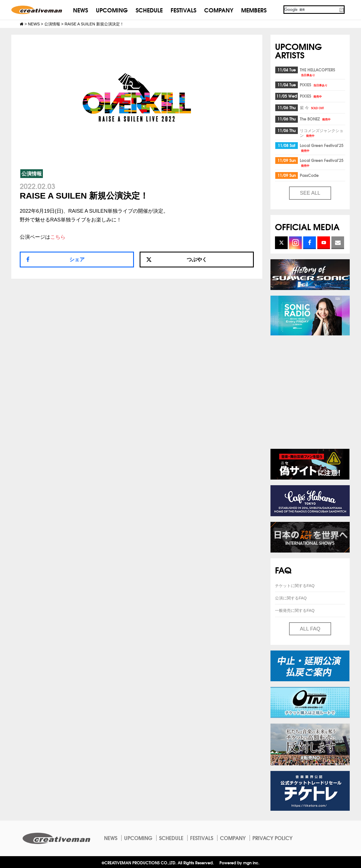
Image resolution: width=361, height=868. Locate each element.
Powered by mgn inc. (239, 862)
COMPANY (219, 10)
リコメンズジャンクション (322, 133)
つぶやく (177, 260)
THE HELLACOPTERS (317, 72)
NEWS (81, 10)
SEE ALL (310, 193)
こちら (58, 237)
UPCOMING (112, 10)
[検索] (311, 10)
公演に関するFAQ (291, 598)
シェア (77, 260)
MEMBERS (254, 10)
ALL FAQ (310, 629)
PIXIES (314, 85)
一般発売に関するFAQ (295, 610)
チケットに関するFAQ (295, 586)
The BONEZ (316, 119)
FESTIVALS (183, 10)
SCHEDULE (149, 10)
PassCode (309, 175)
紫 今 (312, 107)
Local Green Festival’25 (322, 147)
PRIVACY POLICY (272, 838)
